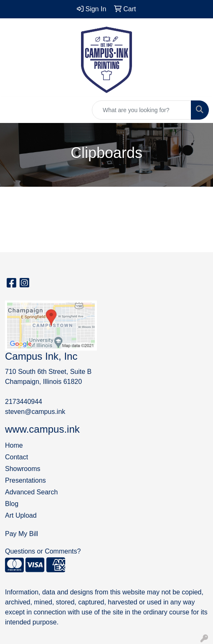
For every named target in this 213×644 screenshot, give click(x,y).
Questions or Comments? (43, 551)
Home (14, 445)
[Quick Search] (142, 110)
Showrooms (23, 469)
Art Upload (21, 515)
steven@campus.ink (35, 412)
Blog (12, 504)
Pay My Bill (22, 534)
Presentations (25, 480)
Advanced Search (31, 492)
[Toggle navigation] (13, 110)
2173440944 (24, 402)
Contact (16, 457)
